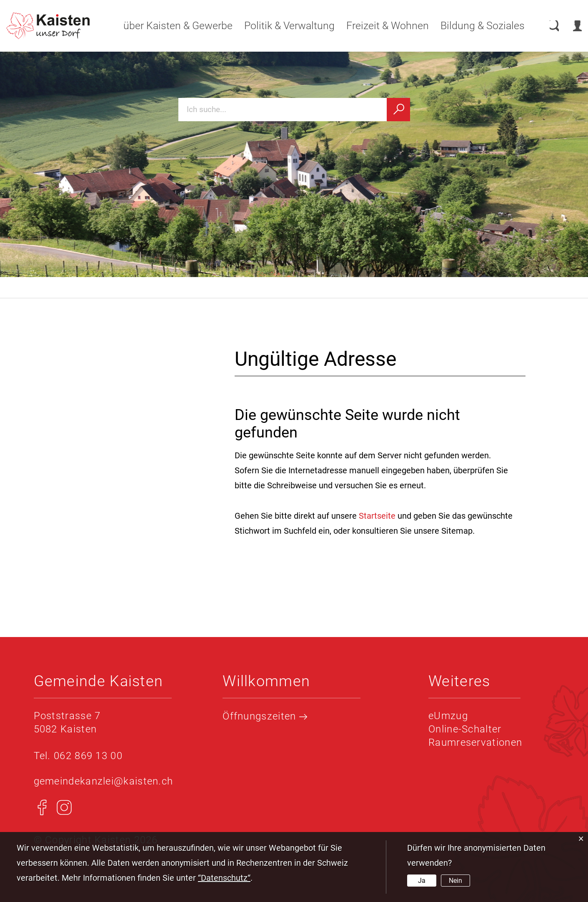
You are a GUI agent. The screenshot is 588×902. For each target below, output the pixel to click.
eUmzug (448, 716)
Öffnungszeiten (265, 716)
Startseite (377, 516)
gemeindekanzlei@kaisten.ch (104, 781)
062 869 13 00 (88, 756)
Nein (455, 881)
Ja (422, 881)
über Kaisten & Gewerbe (169, 26)
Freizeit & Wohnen (379, 26)
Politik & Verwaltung (281, 26)
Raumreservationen (475, 742)
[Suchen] (398, 110)
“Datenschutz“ (224, 878)
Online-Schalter (465, 729)
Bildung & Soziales (474, 26)
